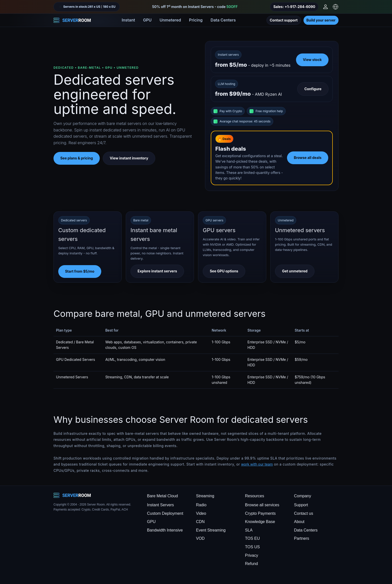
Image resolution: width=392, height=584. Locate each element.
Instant (128, 20)
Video (201, 513)
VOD (200, 538)
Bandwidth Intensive (165, 530)
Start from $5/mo (80, 271)
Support (301, 505)
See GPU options (224, 271)
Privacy (251, 555)
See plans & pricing (76, 158)
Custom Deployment (165, 513)
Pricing (196, 20)
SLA (249, 530)
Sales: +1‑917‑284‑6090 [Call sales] (294, 7)
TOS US (252, 547)
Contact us (303, 513)
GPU (147, 20)
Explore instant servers (157, 271)
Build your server (321, 20)
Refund (251, 564)
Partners (301, 538)
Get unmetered (295, 271)
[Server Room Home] (72, 20)
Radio (201, 505)
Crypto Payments (260, 513)
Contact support (284, 20)
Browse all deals (308, 158)
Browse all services (262, 505)
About (299, 522)
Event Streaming (211, 530)
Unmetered (170, 20)
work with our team (257, 464)
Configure (313, 89)
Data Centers (223, 20)
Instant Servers (160, 505)
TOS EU (252, 538)
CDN (200, 522)
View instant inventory (129, 158)
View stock (312, 60)
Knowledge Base (260, 522)
